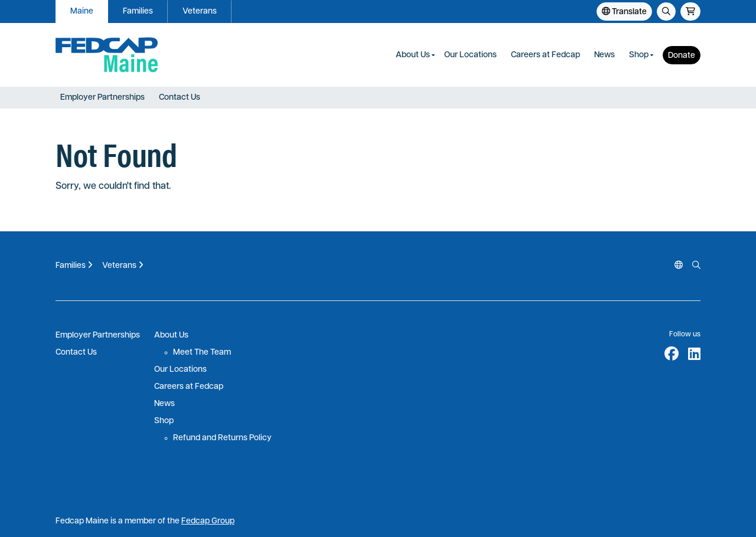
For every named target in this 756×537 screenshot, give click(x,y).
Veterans (200, 12)
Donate (682, 56)
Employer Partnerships (102, 98)
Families (138, 12)
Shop (639, 55)
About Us (413, 55)
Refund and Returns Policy (222, 438)
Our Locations (470, 55)
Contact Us (180, 98)
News (605, 55)
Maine (82, 12)
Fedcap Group (208, 521)
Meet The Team (202, 353)
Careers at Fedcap (545, 55)
